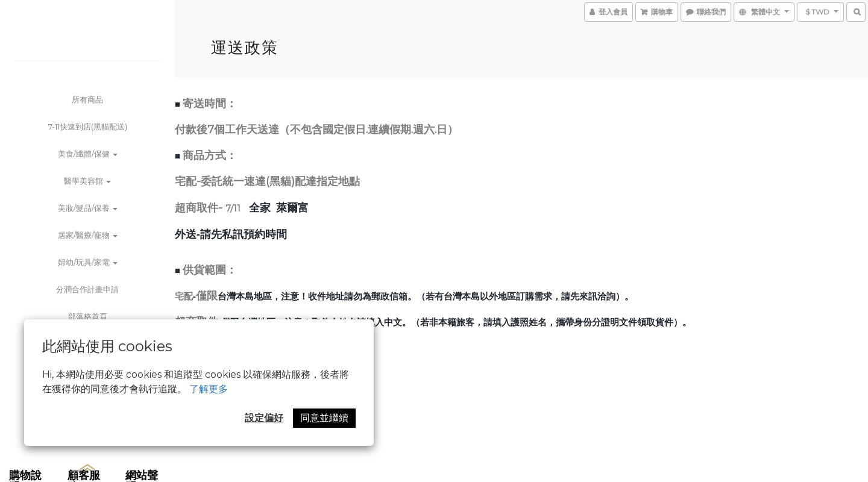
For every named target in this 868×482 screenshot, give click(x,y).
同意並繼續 (324, 418)
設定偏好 (264, 418)
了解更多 (209, 389)
